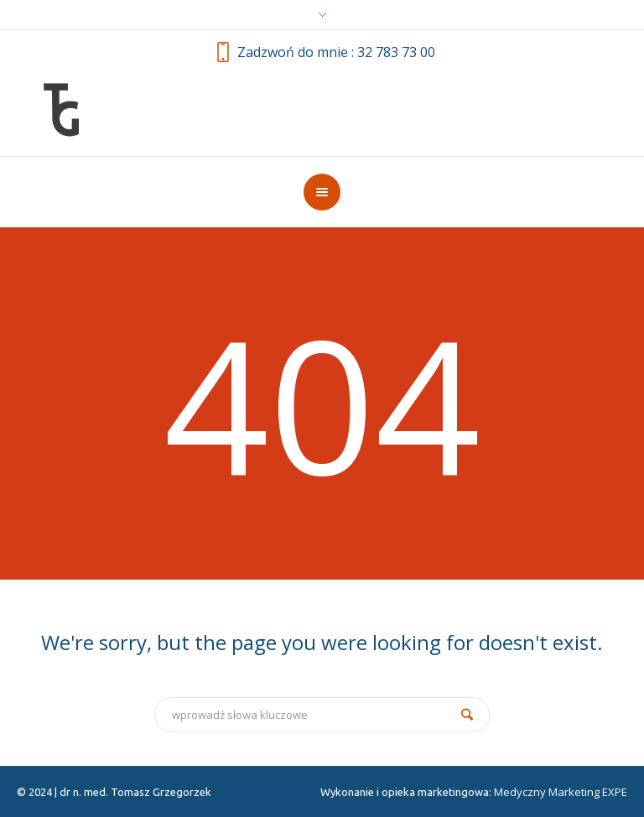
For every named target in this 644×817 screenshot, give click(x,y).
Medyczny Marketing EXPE (561, 792)
